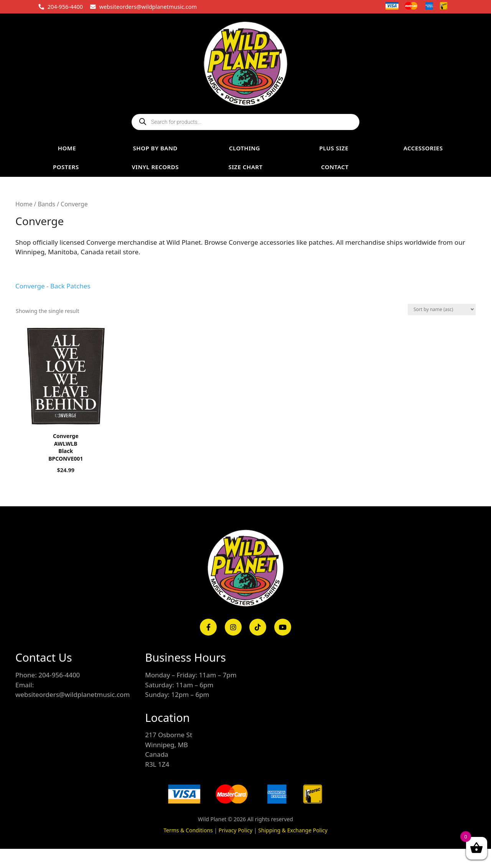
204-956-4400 (65, 7)
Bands (46, 204)
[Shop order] (442, 310)
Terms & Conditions (188, 830)
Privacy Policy (236, 830)
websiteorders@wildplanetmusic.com (148, 7)
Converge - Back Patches (53, 286)
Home (24, 204)
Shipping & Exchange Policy (293, 830)
